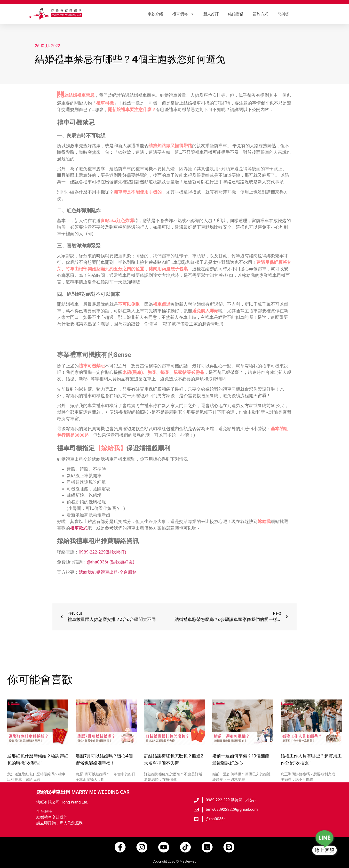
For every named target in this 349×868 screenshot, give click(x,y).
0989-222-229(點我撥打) (103, 552)
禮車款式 (79, 528)
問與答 (283, 14)
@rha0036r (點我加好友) (111, 562)
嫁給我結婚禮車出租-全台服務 (108, 572)
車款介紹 (155, 14)
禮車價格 (183, 14)
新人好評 (211, 14)
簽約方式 (261, 14)
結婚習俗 (236, 14)
